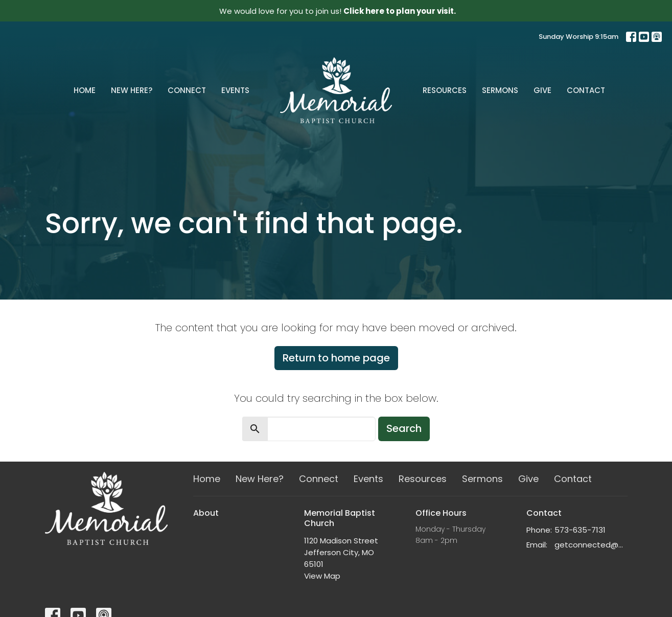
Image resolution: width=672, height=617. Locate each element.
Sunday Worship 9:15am (578, 37)
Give (542, 90)
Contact (586, 90)
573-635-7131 (580, 530)
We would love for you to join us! (338, 11)
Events (235, 90)
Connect (187, 90)
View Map (322, 576)
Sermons (500, 90)
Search (404, 428)
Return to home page (336, 358)
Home (85, 90)
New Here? (132, 90)
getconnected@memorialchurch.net (591, 545)
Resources (445, 90)
